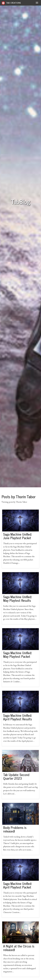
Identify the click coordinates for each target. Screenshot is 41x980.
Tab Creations (11, 3)
